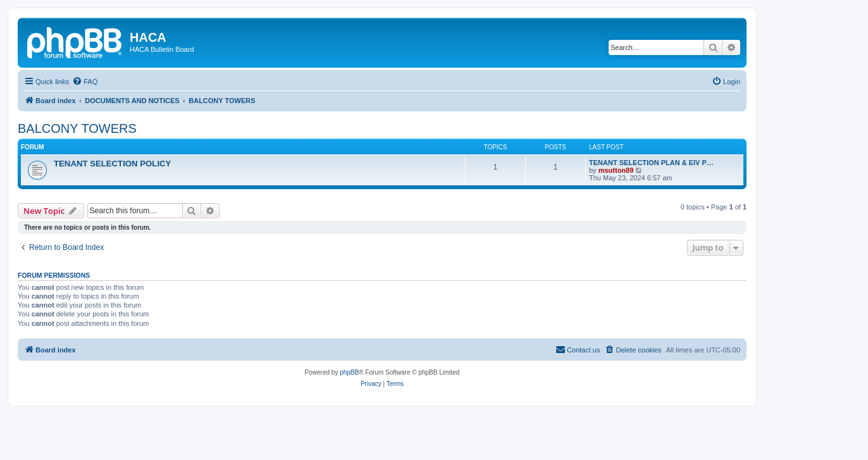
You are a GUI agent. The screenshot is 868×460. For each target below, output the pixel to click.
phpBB (349, 372)
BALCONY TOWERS (77, 128)
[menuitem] (85, 82)
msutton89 (616, 170)
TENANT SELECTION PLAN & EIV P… (651, 163)
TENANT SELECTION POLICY (112, 164)
